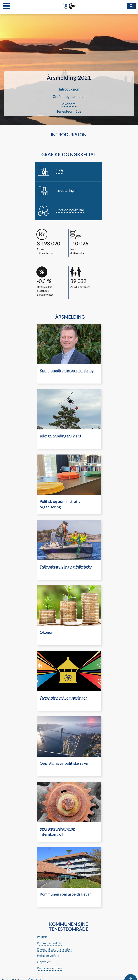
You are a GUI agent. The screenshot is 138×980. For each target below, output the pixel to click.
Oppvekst (44, 962)
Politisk (42, 937)
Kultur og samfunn (49, 968)
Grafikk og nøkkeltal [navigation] (69, 97)
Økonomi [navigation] (69, 104)
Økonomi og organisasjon (54, 949)
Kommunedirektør (49, 943)
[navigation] (69, 172)
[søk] (131, 6)
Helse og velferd (48, 956)
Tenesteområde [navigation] (69, 112)
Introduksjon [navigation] (69, 89)
